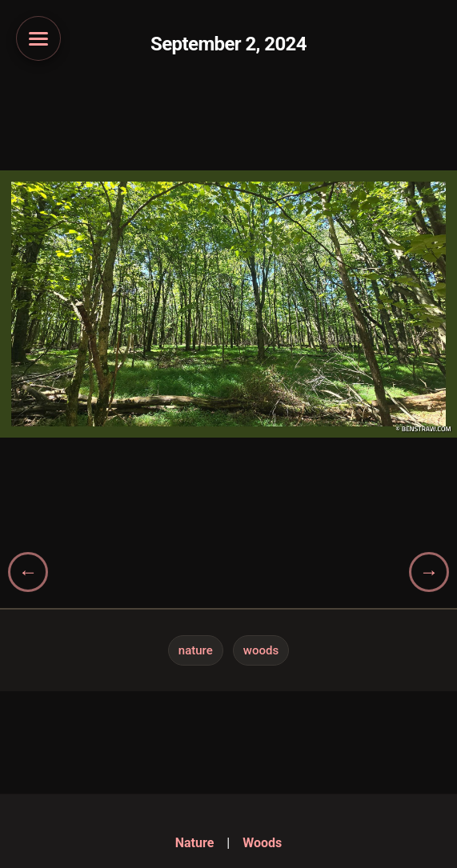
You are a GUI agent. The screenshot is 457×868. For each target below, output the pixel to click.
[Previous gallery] (28, 572)
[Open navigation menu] (38, 38)
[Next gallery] (429, 572)
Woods (261, 650)
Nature (196, 650)
